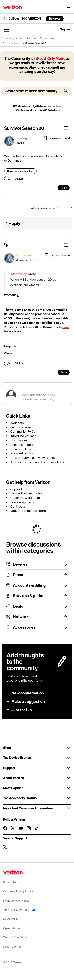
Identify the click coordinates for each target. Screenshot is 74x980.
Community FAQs (23, 432)
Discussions (19, 440)
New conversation (28, 693)
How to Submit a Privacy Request (34, 458)
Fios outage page (23, 502)
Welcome (17, 423)
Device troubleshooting (27, 493)
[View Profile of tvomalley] (22, 138)
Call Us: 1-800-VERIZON (25, 19)
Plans (18, 575)
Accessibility (11, 919)
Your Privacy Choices (19, 910)
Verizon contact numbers (28, 511)
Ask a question (54, 29)
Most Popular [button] (13, 788)
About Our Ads (12, 947)
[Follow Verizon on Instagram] (29, 828)
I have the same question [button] (20, 171)
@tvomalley (19, 274)
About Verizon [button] (14, 778)
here (66, 327)
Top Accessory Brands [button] (20, 798)
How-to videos (21, 449)
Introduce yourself (23, 436)
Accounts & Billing (29, 585)
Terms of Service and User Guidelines (37, 462)
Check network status (26, 498)
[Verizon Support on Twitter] (5, 847)
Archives (32, 38)
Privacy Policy (11, 882)
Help (21, 38)
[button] (6, 30)
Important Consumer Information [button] (28, 808)
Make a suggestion (28, 701)
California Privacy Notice (18, 891)
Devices (20, 564)
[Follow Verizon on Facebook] (5, 828)
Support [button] (9, 768)
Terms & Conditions (15, 937)
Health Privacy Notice (16, 901)
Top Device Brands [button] (17, 758)
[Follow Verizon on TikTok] (37, 828)
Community (8, 38)
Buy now (55, 19)
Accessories (24, 627)
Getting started (21, 427)
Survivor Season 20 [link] (36, 43)
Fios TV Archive (13, 43)
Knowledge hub (22, 453)
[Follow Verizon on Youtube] (21, 828)
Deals (18, 606)
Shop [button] (7, 747)
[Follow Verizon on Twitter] (13, 828)
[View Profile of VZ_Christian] (24, 256)
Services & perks (28, 596)
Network (21, 617)
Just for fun (22, 710)
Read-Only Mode (51, 59)
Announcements (22, 445)
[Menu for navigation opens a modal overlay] (69, 7)
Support (16, 489)
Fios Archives (47, 38)
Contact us (18, 506)
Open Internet (12, 928)
